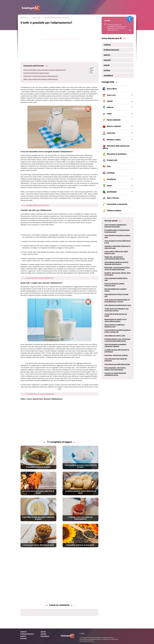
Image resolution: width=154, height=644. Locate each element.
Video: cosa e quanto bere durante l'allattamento (41, 79)
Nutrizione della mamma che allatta (57, 18)
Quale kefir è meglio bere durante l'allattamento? (41, 76)
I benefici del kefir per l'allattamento (36, 73)
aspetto (107, 55)
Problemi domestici (111, 50)
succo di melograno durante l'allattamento (40, 278)
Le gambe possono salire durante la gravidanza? (117, 351)
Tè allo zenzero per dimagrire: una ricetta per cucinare (116, 310)
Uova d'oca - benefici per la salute (116, 355)
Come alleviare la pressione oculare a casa (117, 236)
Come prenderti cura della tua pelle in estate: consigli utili (118, 331)
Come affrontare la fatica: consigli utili (116, 295)
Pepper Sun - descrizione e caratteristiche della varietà (115, 258)
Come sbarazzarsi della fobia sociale (117, 364)
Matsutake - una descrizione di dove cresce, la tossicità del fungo (117, 269)
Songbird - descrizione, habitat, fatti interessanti (117, 274)
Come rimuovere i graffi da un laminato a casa (115, 326)
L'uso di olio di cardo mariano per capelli (116, 315)
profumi (107, 70)
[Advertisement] (59, 39)
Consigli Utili (36, 18)
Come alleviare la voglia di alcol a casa (118, 305)
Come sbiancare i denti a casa (115, 336)
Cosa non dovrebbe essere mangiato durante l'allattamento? (45, 70)
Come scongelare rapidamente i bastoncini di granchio (115, 226)
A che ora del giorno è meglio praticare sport (114, 285)
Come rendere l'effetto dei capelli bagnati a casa (116, 253)
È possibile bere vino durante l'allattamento (40, 394)
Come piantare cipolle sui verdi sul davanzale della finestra (116, 263)
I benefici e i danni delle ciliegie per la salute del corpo (117, 247)
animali (107, 65)
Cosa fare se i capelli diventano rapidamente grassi (115, 374)
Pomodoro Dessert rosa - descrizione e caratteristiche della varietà (117, 340)
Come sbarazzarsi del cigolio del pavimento (116, 360)
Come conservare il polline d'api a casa (116, 279)
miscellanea (108, 76)
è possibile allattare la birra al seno (37, 205)
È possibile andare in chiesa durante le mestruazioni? (117, 231)
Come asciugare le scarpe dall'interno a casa (118, 242)
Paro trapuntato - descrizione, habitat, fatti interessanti (115, 369)
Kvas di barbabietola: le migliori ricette (115, 290)
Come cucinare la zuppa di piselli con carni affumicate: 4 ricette (117, 301)
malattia (107, 45)
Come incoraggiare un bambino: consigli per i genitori (115, 345)
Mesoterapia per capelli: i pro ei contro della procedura (115, 320)
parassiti (107, 60)
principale (24, 18)
